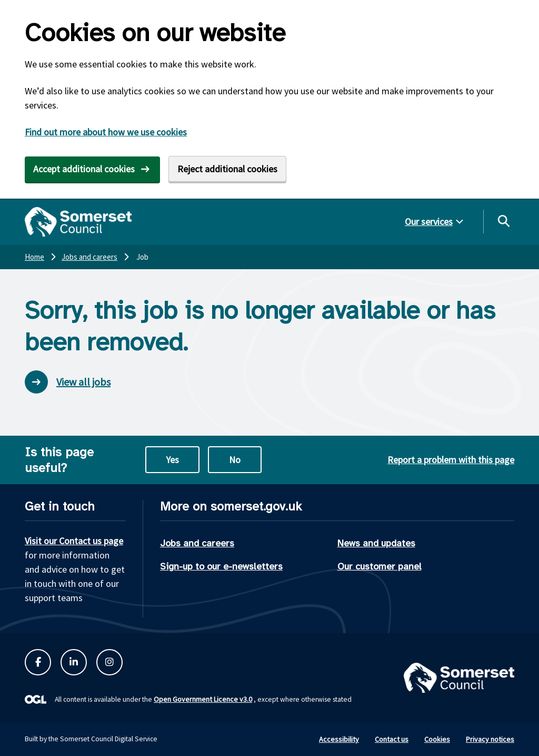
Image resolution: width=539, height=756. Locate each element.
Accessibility (339, 739)
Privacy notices (490, 739)
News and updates (376, 543)
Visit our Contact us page (74, 541)
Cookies (437, 739)
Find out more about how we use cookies (106, 132)
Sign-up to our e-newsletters (221, 566)
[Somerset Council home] (78, 222)
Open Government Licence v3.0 (203, 699)
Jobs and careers (197, 543)
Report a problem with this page (451, 460)
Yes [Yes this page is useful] (172, 460)
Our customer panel (380, 566)
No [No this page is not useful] (235, 460)
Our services (429, 222)
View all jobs (68, 382)
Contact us (392, 739)
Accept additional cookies (84, 169)
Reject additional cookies (227, 169)
